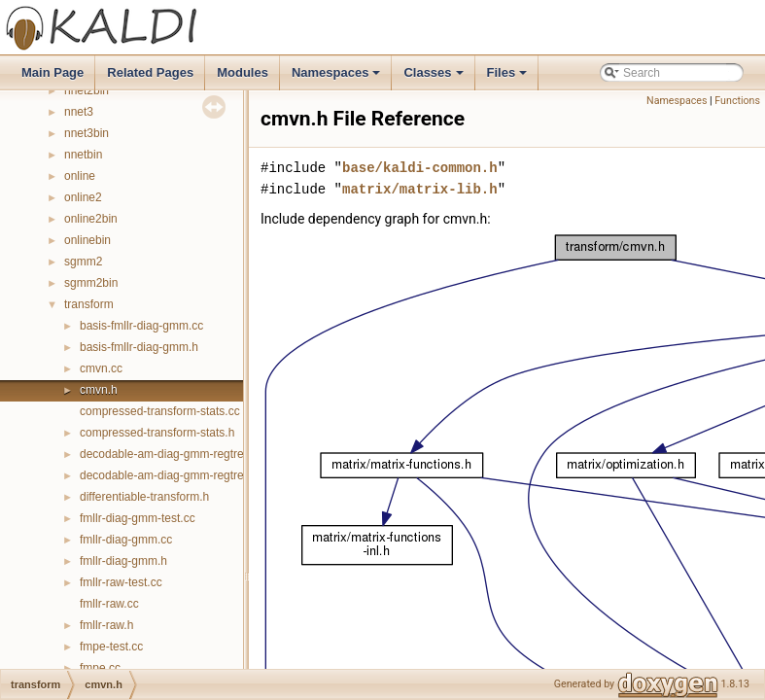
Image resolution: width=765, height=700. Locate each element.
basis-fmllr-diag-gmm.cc (141, 326)
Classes (435, 78)
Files (509, 78)
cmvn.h (99, 390)
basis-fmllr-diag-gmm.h (139, 347)
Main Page (52, 72)
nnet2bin (87, 90)
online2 (83, 197)
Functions (737, 101)
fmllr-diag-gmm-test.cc (138, 518)
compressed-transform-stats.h (157, 433)
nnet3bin (87, 133)
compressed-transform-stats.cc (160, 411)
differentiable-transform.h (144, 497)
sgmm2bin (91, 283)
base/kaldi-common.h (420, 168)
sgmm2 (83, 262)
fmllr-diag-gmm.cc (126, 540)
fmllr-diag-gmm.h (123, 561)
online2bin (91, 219)
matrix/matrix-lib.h (420, 189)
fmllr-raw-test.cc (121, 582)
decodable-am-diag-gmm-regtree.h (170, 475)
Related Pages (150, 72)
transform (89, 304)
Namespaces (338, 78)
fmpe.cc (100, 668)
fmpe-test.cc (111, 647)
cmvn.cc (101, 368)
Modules (243, 72)
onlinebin (87, 240)
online (80, 176)
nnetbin (83, 155)
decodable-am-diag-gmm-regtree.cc (173, 454)
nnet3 (79, 112)
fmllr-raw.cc (109, 604)
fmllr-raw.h (106, 625)
